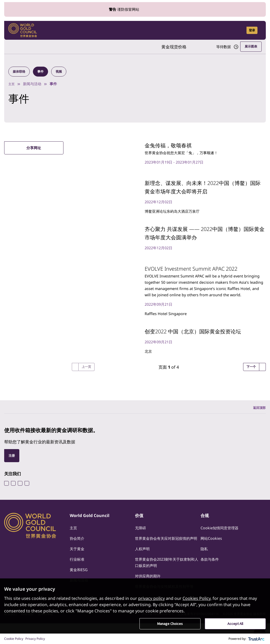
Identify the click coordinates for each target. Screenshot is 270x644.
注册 (12, 464)
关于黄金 (78, 557)
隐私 (205, 557)
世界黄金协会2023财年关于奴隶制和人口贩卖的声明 (167, 577)
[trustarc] (256, 639)
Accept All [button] (235, 624)
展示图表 (250, 47)
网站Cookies (213, 547)
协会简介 (78, 547)
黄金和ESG (80, 578)
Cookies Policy (196, 598)
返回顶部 (258, 416)
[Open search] (239, 30)
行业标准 (78, 567)
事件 (43, 72)
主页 (12, 85)
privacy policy (151, 598)
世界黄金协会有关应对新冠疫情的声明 (166, 550)
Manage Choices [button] (170, 624)
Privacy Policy (35, 639)
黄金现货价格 (163, 47)
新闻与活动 (33, 85)
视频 (62, 72)
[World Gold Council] (23, 30)
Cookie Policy (14, 639)
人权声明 (143, 563)
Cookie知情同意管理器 (222, 536)
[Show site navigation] (260, 30)
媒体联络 (20, 72)
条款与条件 (211, 567)
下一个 (250, 375)
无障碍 (141, 536)
